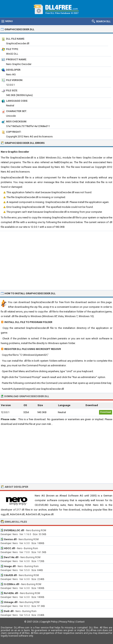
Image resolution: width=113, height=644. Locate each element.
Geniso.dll (10, 539)
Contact (80, 622)
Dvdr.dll (9, 611)
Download (106, 412)
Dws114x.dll (11, 557)
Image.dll (10, 566)
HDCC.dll (10, 548)
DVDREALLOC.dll (14, 530)
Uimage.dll (11, 602)
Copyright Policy (49, 622)
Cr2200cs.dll (12, 584)
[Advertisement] (56, 260)
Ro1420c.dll (11, 593)
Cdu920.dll (10, 575)
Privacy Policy (67, 622)
